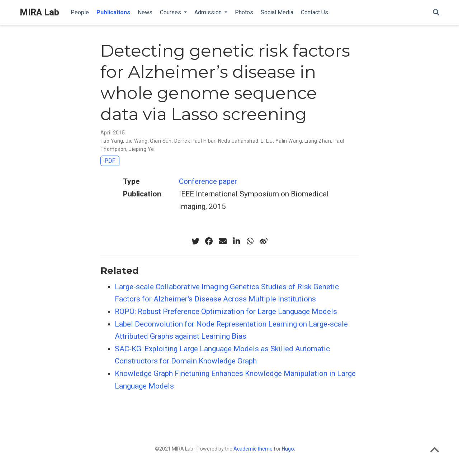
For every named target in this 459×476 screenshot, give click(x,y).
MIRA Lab (39, 12)
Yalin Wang (289, 141)
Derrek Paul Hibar (195, 141)
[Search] (436, 13)
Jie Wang (136, 141)
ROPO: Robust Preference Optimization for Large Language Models (226, 311)
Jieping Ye (141, 149)
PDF (110, 161)
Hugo (288, 449)
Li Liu (267, 141)
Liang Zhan (318, 141)
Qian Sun (161, 141)
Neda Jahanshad (238, 141)
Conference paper (208, 181)
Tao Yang (112, 141)
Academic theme (253, 449)
